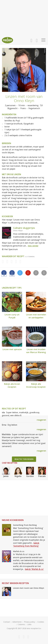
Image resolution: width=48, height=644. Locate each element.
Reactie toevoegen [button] (24, 459)
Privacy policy (30, 622)
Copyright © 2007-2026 (17, 628)
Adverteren (17, 622)
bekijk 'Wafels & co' (34, 569)
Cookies (41, 622)
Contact (7, 622)
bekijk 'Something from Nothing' (26, 544)
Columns (21, 624)
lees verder (33, 246)
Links (29, 624)
